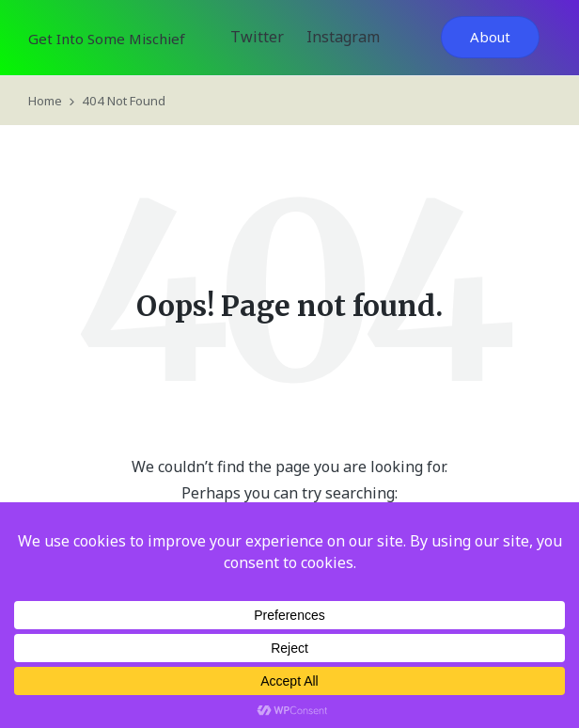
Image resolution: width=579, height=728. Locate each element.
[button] (490, 37)
